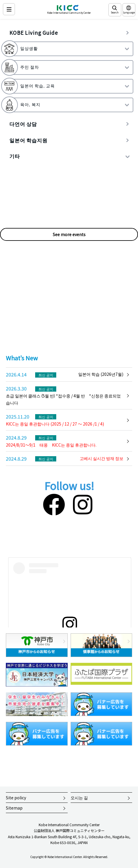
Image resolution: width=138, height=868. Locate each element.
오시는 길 (79, 798)
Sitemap (14, 808)
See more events (69, 234)
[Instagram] (83, 503)
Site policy (16, 798)
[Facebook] (54, 503)
